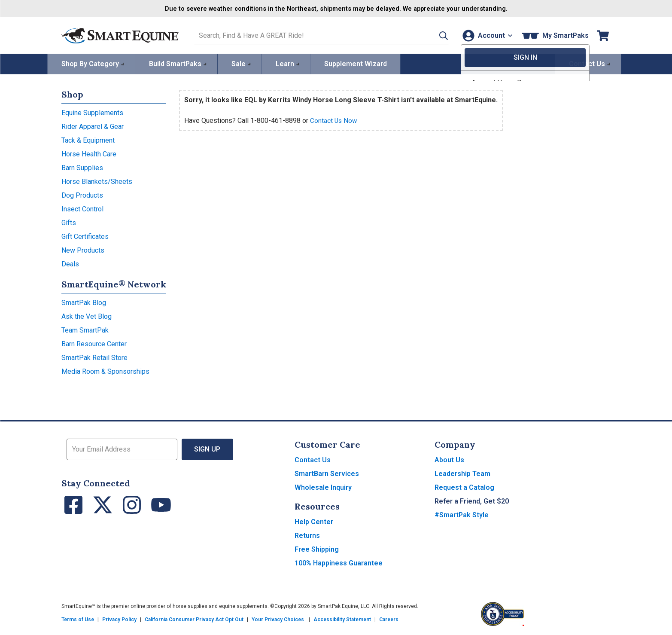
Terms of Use (78, 619)
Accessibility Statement (342, 619)
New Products (83, 249)
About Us (449, 459)
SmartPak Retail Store (94, 357)
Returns (307, 535)
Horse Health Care (89, 153)
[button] (434, 35)
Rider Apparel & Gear (93, 126)
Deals (70, 263)
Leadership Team (462, 473)
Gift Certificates (85, 236)
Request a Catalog (464, 487)
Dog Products (82, 194)
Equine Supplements (92, 112)
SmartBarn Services (327, 473)
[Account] (486, 35)
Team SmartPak (85, 329)
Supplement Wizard (356, 63)
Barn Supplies (82, 167)
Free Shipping (317, 548)
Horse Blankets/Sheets (97, 181)
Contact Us (313, 459)
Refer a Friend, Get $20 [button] (472, 500)
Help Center (314, 521)
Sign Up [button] (208, 448)
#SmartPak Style (462, 514)
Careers (389, 619)
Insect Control (82, 208)
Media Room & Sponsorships (105, 371)
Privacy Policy (119, 619)
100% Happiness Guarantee (339, 562)
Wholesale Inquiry (323, 487)
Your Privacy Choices (278, 619)
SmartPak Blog (84, 302)
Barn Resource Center (94, 343)
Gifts (69, 222)
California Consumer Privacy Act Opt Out (194, 619)
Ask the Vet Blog (87, 316)
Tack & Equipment (88, 139)
